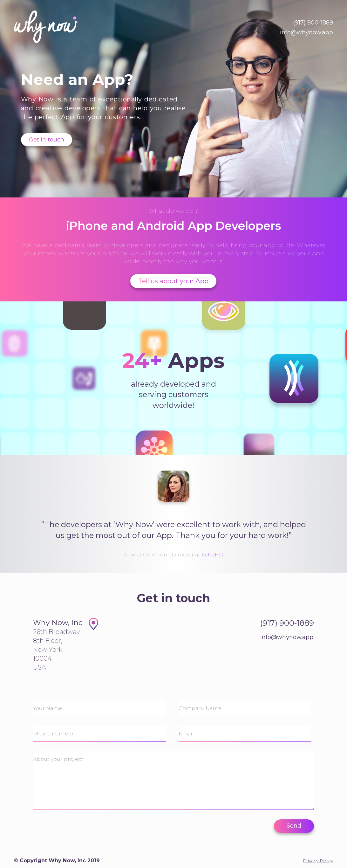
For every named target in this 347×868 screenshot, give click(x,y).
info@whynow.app (306, 32)
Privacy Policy (318, 861)
